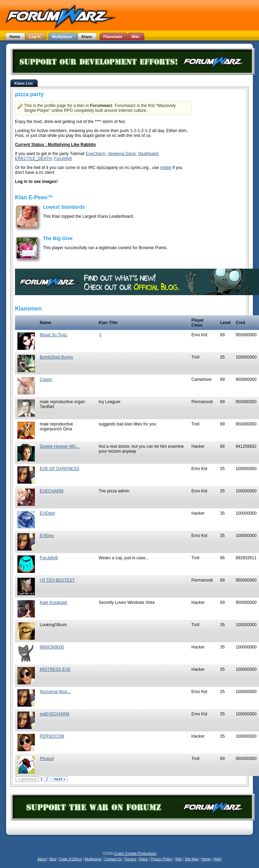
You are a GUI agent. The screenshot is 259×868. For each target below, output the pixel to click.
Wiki (179, 859)
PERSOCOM (52, 736)
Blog (53, 859)
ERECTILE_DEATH (33, 159)
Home (206, 859)
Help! (217, 859)
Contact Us (113, 859)
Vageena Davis (122, 154)
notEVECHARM (55, 714)
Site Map (192, 859)
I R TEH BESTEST (57, 580)
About (42, 859)
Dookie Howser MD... (59, 446)
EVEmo (47, 536)
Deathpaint (148, 154)
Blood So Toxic (54, 335)
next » (60, 779)
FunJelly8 (63, 159)
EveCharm (96, 154)
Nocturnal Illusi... (55, 692)
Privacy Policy (161, 859)
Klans (143, 859)
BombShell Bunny (56, 357)
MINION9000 (52, 647)
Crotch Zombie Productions (135, 854)
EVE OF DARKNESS (59, 469)
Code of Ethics (71, 859)
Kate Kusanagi (53, 602)
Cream (46, 379)
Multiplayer (93, 859)
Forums (130, 859)
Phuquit (47, 759)
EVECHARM (52, 491)
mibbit (166, 168)
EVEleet (47, 513)
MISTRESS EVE (55, 669)
